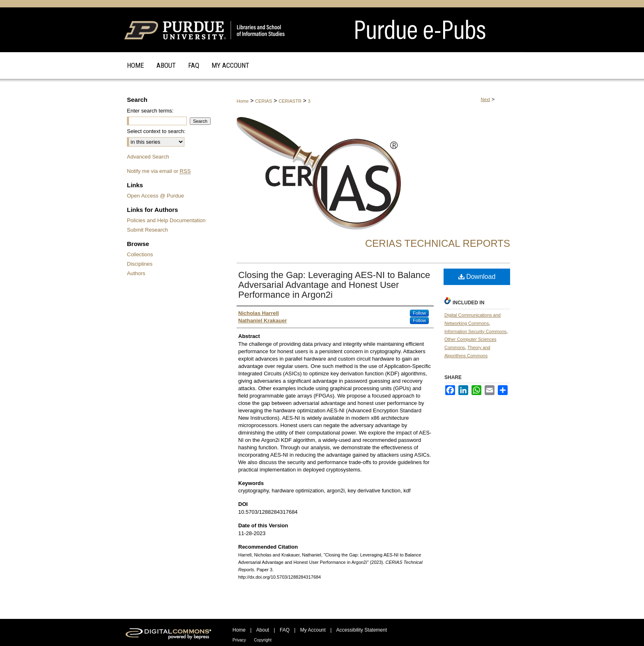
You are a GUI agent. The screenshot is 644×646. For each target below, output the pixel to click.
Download (477, 277)
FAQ (285, 630)
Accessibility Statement (362, 630)
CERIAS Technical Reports (438, 243)
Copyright (263, 640)
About (263, 630)
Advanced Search (148, 157)
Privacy (239, 640)
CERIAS (263, 101)
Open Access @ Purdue (155, 196)
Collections (140, 254)
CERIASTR (290, 101)
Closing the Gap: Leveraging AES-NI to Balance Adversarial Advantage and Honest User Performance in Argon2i (334, 285)
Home (243, 101)
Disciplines (140, 264)
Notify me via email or (159, 171)
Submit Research (147, 230)
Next (486, 99)
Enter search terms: (150, 111)
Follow (419, 313)
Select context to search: (156, 131)
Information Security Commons (475, 331)
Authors (136, 273)
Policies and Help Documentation (166, 220)
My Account (313, 630)
